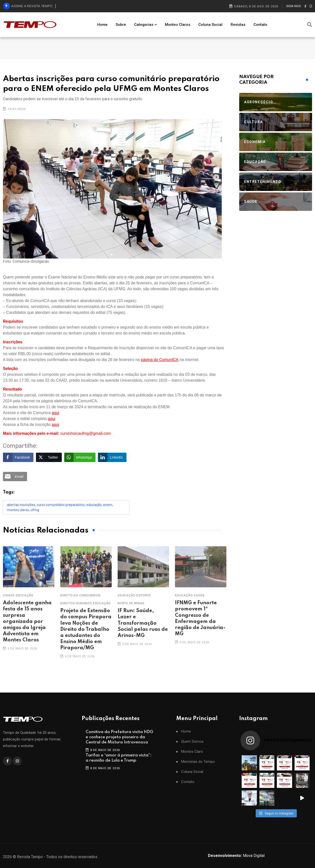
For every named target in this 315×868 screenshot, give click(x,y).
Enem (108, 505)
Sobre (121, 25)
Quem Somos (192, 742)
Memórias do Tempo (198, 762)
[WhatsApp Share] (80, 457)
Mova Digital (236, 856)
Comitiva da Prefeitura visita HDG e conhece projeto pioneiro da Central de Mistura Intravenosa (119, 737)
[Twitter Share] (49, 457)
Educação (94, 505)
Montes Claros (178, 25)
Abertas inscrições (21, 505)
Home (102, 25)
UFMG (35, 510)
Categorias (144, 25)
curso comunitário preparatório (61, 505)
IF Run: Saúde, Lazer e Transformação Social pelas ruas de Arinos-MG (143, 629)
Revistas (238, 25)
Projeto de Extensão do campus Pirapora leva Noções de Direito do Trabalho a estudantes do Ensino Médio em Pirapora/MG (86, 635)
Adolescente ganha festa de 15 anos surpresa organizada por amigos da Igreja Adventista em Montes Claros (27, 628)
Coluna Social (210, 25)
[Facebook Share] (18, 457)
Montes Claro (192, 752)
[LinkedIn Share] (112, 457)
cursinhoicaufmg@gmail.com (86, 433)
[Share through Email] (15, 477)
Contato (260, 25)
